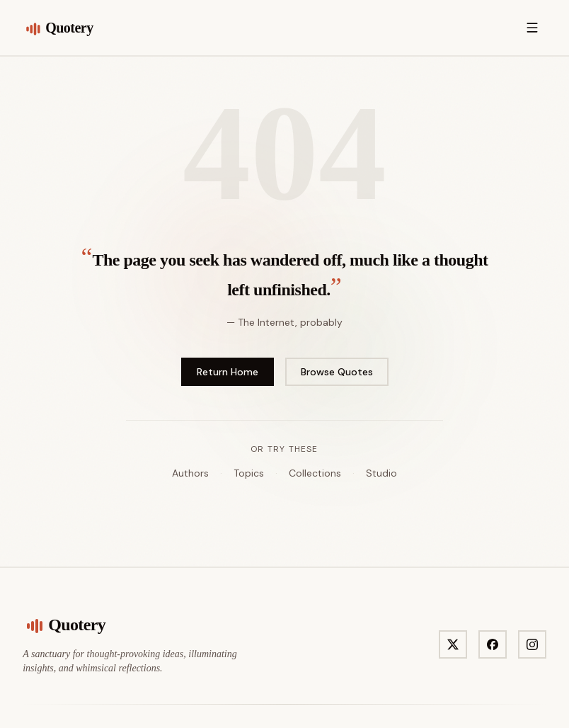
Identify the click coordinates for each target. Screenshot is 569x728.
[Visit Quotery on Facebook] (493, 644)
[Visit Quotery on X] (453, 644)
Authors (190, 473)
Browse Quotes (337, 372)
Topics (249, 473)
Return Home (228, 372)
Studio (381, 473)
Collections (315, 473)
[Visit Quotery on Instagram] (532, 644)
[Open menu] (532, 28)
